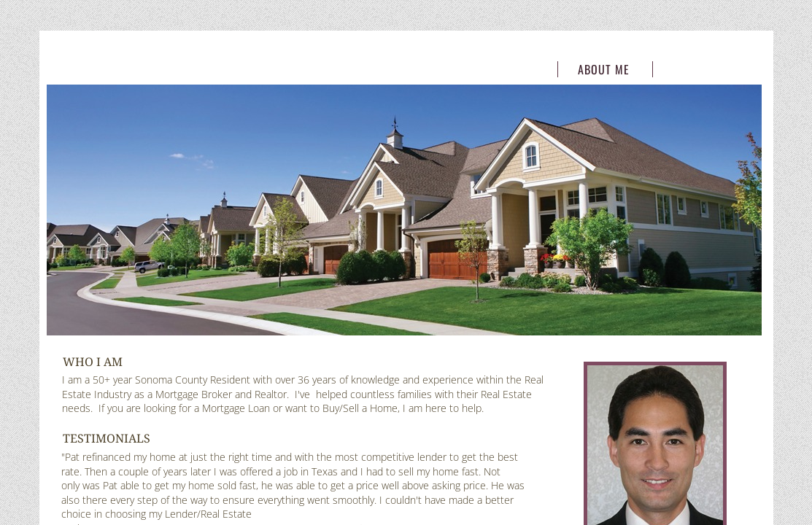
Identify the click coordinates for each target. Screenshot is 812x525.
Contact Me (698, 69)
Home (509, 69)
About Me (604, 69)
